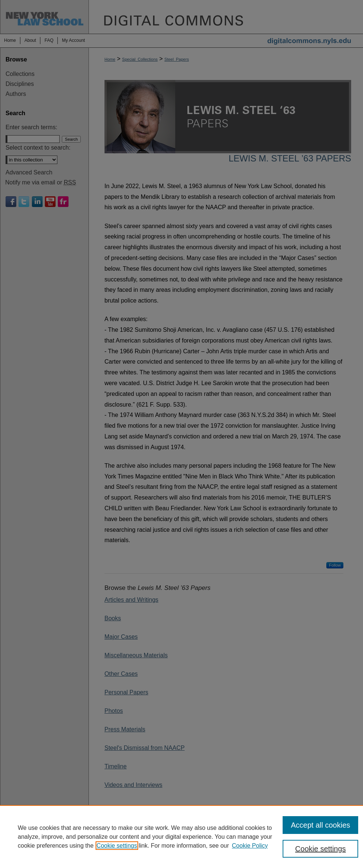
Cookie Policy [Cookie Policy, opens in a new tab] (250, 846)
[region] (181, 837)
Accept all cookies (320, 825)
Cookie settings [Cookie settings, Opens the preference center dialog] (321, 849)
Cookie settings (117, 846)
